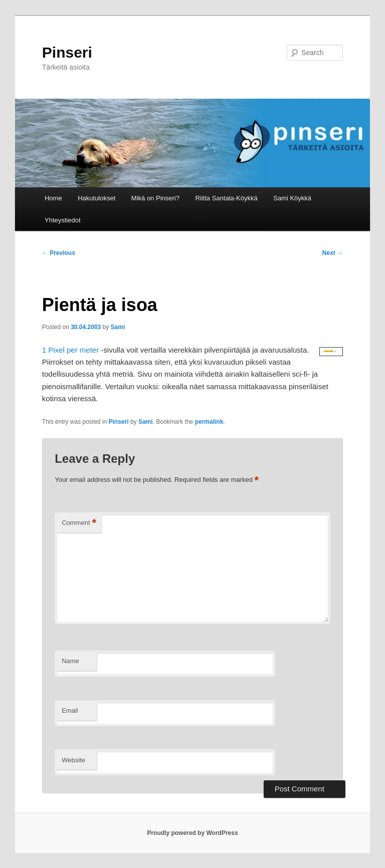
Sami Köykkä (292, 198)
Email (70, 710)
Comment (79, 523)
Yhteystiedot (63, 220)
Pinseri (67, 52)
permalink (209, 422)
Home (53, 198)
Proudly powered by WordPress (192, 833)
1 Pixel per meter (70, 350)
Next (333, 253)
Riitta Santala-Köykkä (226, 198)
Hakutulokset (97, 198)
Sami (118, 327)
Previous (59, 253)
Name (70, 661)
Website (73, 760)
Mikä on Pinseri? (155, 198)
